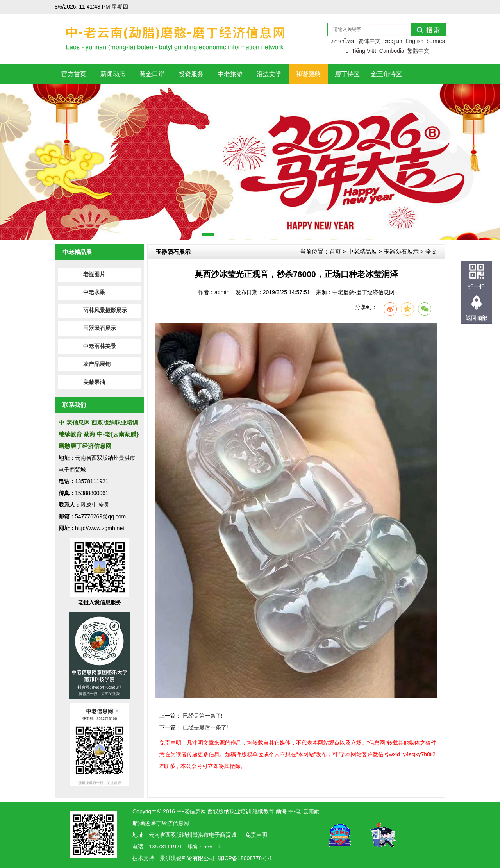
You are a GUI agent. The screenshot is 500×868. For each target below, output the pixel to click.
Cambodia (392, 51)
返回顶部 (477, 318)
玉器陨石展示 (100, 328)
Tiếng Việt (364, 51)
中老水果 (94, 292)
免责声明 (256, 835)
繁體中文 (418, 51)
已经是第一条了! (203, 716)
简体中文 (370, 41)
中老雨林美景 (100, 346)
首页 (335, 251)
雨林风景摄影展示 (105, 310)
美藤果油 (94, 382)
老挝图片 (94, 274)
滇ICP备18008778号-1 (245, 858)
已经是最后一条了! (205, 727)
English (414, 41)
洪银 (176, 858)
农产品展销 (97, 364)
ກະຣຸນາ (394, 41)
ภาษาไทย (343, 41)
